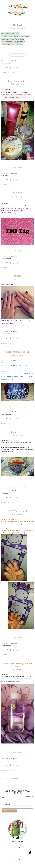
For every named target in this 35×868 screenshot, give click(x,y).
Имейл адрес (7, 804)
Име (3, 798)
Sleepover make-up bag (17, 352)
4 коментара (5, 175)
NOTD (17, 276)
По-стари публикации (25, 781)
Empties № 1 (17, 432)
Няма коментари (6, 63)
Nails (10, 343)
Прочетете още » (17, 55)
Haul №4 (17, 25)
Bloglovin (21, 97)
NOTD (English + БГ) (17, 511)
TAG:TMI (17, 193)
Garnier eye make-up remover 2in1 (17, 665)
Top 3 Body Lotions (17, 81)
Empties (11, 502)
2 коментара (5, 493)
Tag (9, 268)
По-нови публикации (10, 779)
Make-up (11, 72)
